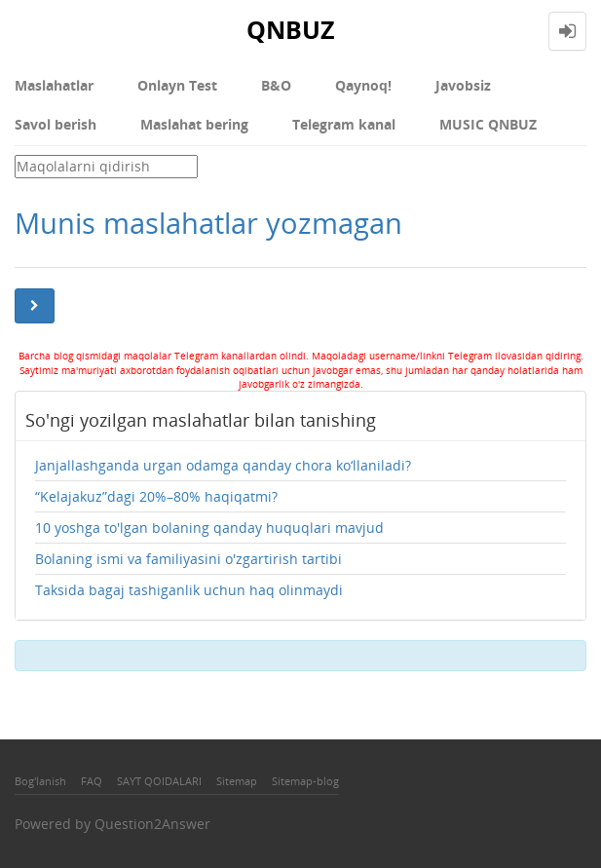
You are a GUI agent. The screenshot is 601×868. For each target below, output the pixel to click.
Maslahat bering (194, 124)
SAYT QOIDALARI (159, 781)
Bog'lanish (40, 781)
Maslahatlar (54, 85)
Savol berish (56, 124)
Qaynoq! (363, 85)
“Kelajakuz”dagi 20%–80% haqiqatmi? (156, 496)
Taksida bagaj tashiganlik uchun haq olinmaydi (189, 590)
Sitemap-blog (305, 781)
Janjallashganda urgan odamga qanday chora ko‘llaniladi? (223, 465)
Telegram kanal (344, 124)
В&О (276, 85)
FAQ (92, 781)
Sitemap (237, 781)
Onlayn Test (177, 85)
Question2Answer (152, 824)
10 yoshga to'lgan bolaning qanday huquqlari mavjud (209, 528)
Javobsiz (463, 85)
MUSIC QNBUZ (488, 124)
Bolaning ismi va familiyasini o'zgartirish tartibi (188, 559)
